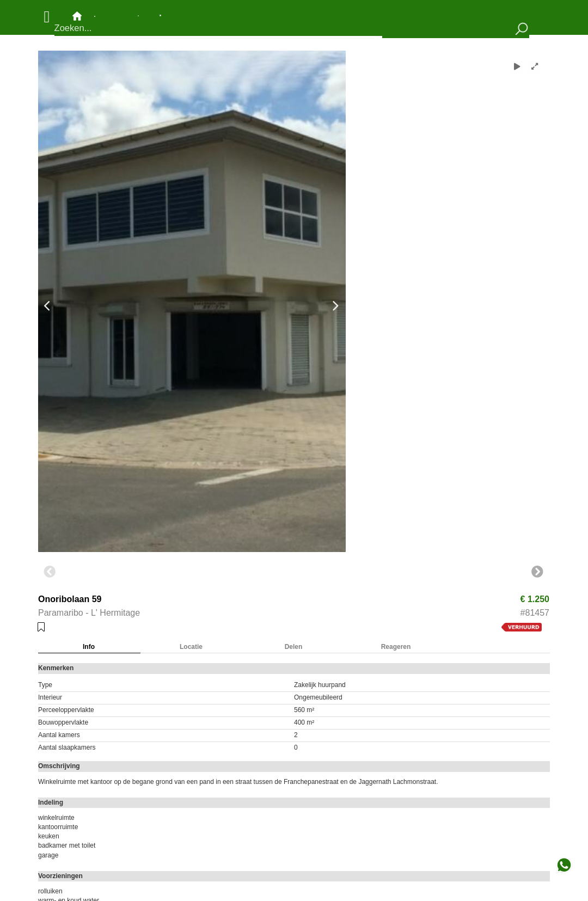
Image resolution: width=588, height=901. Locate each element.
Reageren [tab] (396, 647)
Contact (95, 16)
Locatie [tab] (191, 647)
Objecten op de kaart (117, 16)
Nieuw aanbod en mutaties (138, 16)
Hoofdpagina (77, 16)
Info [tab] (89, 647)
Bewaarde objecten (160, 16)
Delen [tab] (294, 647)
